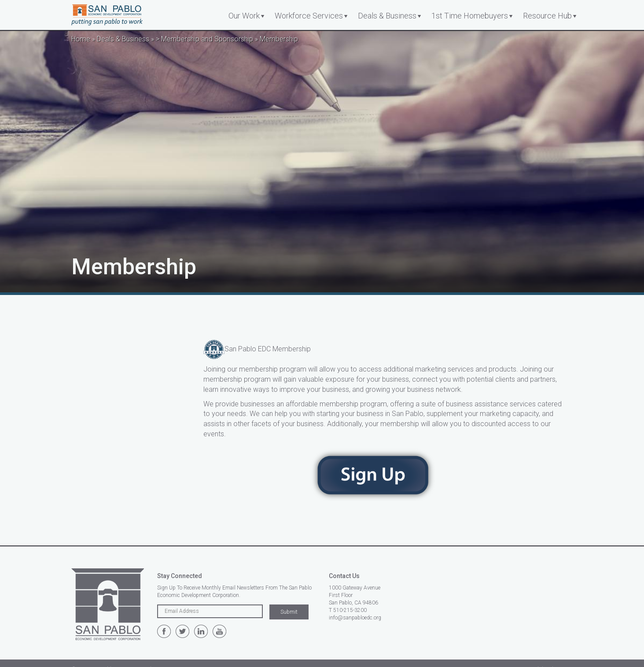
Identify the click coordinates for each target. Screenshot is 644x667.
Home (81, 39)
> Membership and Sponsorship (204, 39)
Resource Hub (547, 16)
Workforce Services (309, 16)
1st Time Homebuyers (470, 16)
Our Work (244, 16)
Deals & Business (387, 16)
